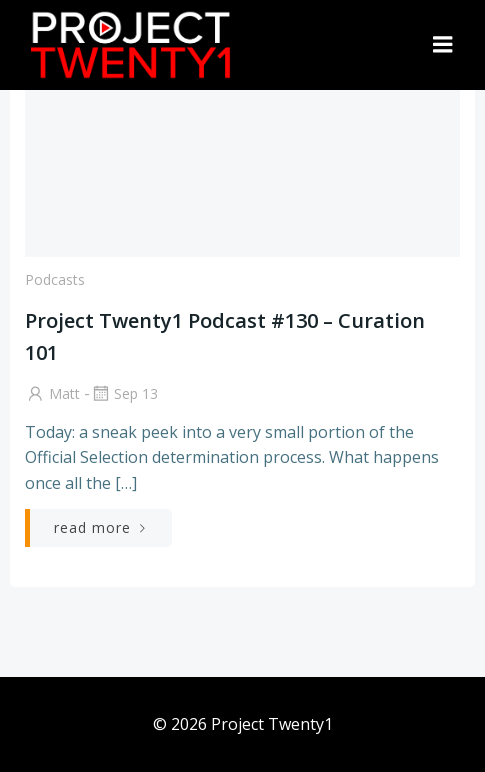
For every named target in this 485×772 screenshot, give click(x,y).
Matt (52, 393)
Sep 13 (124, 393)
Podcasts (55, 279)
